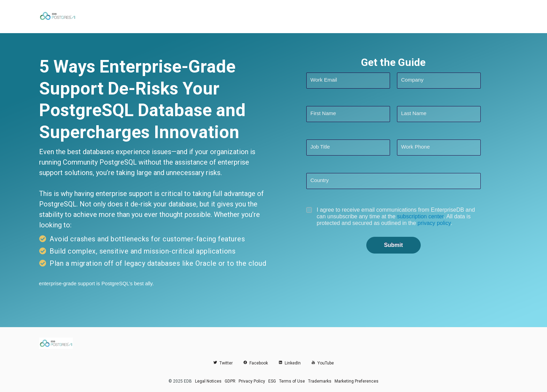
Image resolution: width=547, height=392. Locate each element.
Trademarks (320, 381)
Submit (394, 245)
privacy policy (434, 223)
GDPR (230, 381)
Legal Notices (208, 381)
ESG (272, 381)
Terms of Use (292, 381)
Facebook (256, 363)
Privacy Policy (252, 381)
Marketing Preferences (357, 381)
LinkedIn (290, 363)
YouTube (323, 363)
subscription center (420, 216)
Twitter (223, 363)
